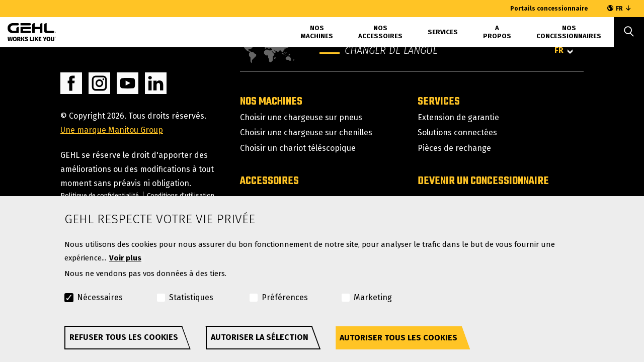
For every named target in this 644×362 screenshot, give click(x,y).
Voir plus (125, 258)
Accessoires (269, 181)
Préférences (285, 297)
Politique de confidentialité (100, 195)
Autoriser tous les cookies (398, 338)
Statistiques (191, 297)
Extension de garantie (458, 117)
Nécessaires (100, 297)
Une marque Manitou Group (112, 130)
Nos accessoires (380, 32)
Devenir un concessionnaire (483, 181)
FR (619, 9)
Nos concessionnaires (569, 32)
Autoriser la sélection (260, 337)
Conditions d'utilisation (181, 195)
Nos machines (317, 32)
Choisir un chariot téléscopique (298, 148)
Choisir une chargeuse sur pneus (301, 117)
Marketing (373, 297)
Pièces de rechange (454, 148)
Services (443, 32)
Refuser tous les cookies (124, 337)
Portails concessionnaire (549, 9)
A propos (497, 32)
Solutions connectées (457, 132)
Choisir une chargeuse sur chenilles (306, 132)
